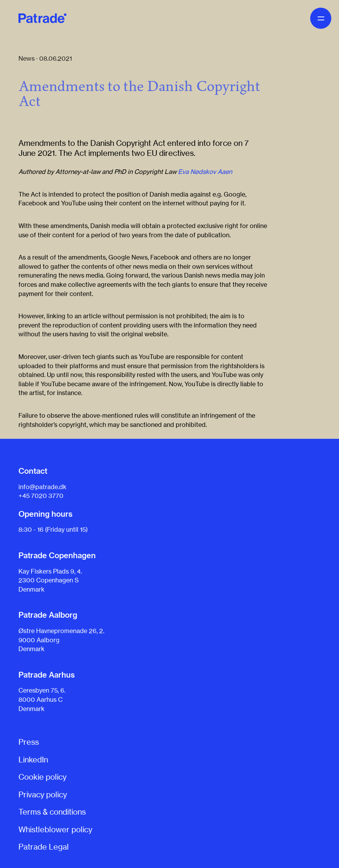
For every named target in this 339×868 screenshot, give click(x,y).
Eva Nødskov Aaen (205, 172)
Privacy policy (43, 794)
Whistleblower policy (55, 829)
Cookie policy (42, 777)
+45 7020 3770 (41, 496)
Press (29, 742)
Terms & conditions (52, 812)
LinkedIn (33, 760)
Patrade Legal (44, 847)
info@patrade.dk (42, 487)
